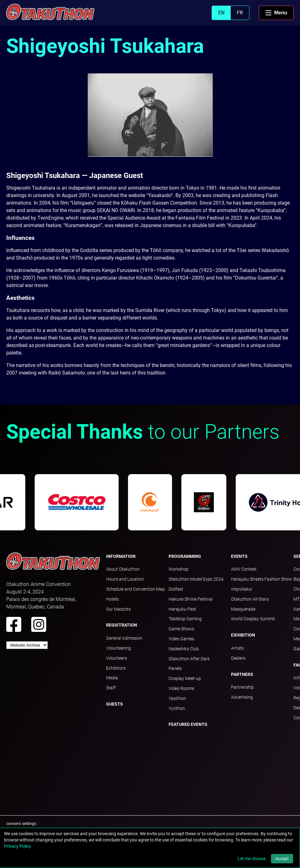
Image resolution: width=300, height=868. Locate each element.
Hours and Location (125, 579)
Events (239, 556)
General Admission (124, 638)
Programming (185, 556)
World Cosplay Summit (253, 619)
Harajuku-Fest (182, 609)
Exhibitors (116, 668)
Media (112, 678)
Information (121, 556)
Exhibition (243, 635)
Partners (242, 674)
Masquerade (243, 609)
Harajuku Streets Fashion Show (261, 579)
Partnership (242, 687)
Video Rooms (181, 688)
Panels (175, 668)
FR (240, 13)
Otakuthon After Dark (189, 659)
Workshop (179, 569)
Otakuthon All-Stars (250, 599)
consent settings (21, 823)
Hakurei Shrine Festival (191, 599)
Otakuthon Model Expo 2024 (196, 579)
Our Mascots (118, 609)
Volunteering (118, 648)
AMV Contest (244, 569)
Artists (237, 648)
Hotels (112, 599)
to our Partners (143, 432)
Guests (115, 704)
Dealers (238, 658)
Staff (111, 688)
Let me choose (252, 859)
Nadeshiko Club (184, 649)
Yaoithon (177, 698)
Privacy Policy (17, 846)
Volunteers (117, 658)
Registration (122, 625)
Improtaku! (242, 589)
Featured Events (188, 724)
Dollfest (176, 589)
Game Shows (181, 629)
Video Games (181, 639)
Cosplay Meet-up (185, 678)
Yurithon (177, 708)
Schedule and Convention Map (135, 589)
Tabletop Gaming (185, 619)
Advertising (242, 697)
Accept (282, 859)
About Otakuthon (123, 569)
